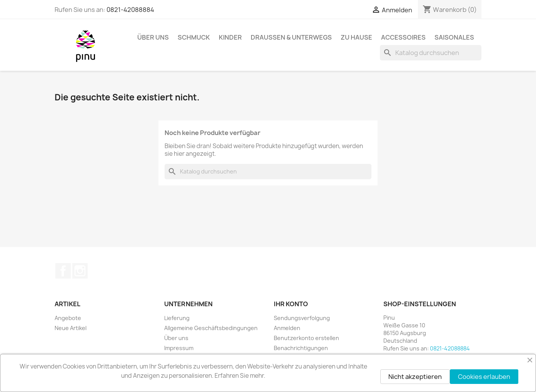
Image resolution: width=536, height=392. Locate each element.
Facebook (63, 271)
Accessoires (403, 37)
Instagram (80, 271)
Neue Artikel (71, 328)
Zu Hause (356, 37)
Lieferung (177, 318)
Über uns (153, 37)
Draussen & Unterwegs (291, 37)
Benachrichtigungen (301, 348)
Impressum (179, 348)
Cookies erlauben (484, 377)
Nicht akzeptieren (415, 377)
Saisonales (454, 37)
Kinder (230, 37)
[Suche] (431, 53)
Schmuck (194, 37)
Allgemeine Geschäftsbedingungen (211, 328)
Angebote (68, 318)
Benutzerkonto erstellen (306, 338)
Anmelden (287, 328)
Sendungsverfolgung (302, 318)
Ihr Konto (291, 304)
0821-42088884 (130, 10)
